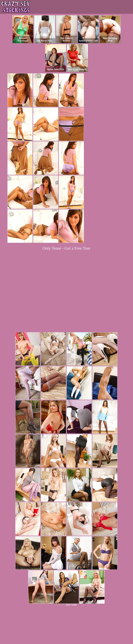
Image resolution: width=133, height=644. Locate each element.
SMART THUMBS (71, 567)
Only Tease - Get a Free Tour (66, 248)
